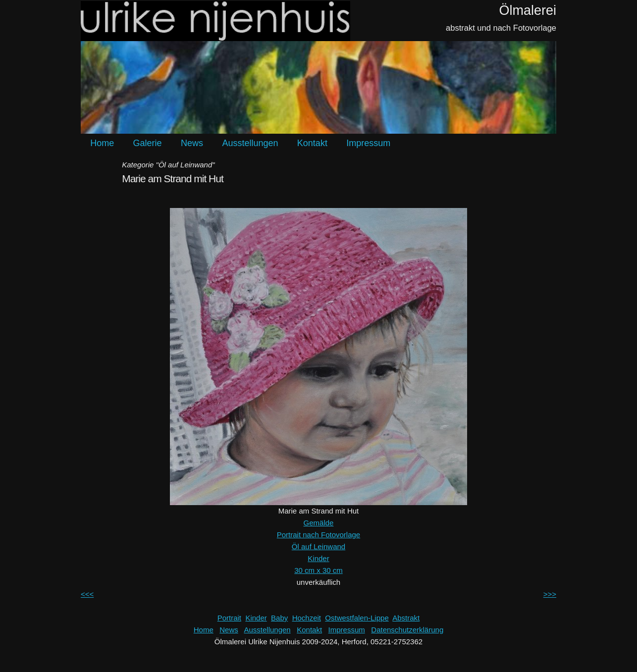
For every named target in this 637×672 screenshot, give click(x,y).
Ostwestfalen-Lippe (357, 618)
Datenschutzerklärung (407, 630)
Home (102, 143)
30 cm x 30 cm (318, 570)
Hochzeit (307, 618)
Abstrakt (406, 618)
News (192, 143)
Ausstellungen (250, 143)
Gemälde (319, 523)
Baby (279, 618)
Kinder (318, 558)
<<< (87, 594)
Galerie (148, 143)
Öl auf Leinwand (318, 546)
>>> (550, 594)
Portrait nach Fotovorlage (318, 535)
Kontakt (312, 143)
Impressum (368, 143)
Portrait (229, 618)
